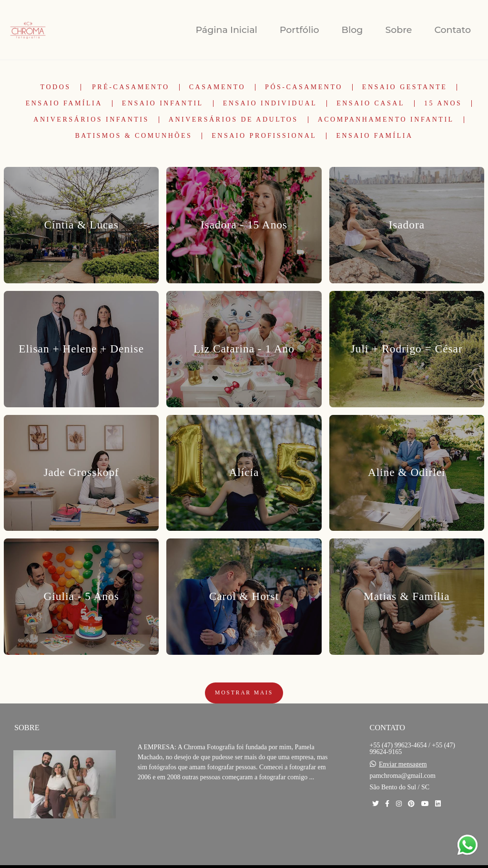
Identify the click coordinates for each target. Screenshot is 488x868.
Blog (352, 30)
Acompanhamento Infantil (386, 120)
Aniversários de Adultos (234, 120)
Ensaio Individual (270, 103)
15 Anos (443, 103)
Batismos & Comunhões (133, 136)
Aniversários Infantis (91, 120)
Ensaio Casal (371, 103)
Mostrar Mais (244, 693)
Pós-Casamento (304, 87)
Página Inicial (226, 30)
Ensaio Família (64, 103)
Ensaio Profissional (264, 136)
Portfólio (300, 30)
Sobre (398, 30)
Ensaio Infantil (163, 103)
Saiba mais (170, 806)
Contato (452, 30)
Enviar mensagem (403, 765)
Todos (56, 87)
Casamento (217, 87)
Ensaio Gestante (405, 87)
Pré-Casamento (131, 87)
